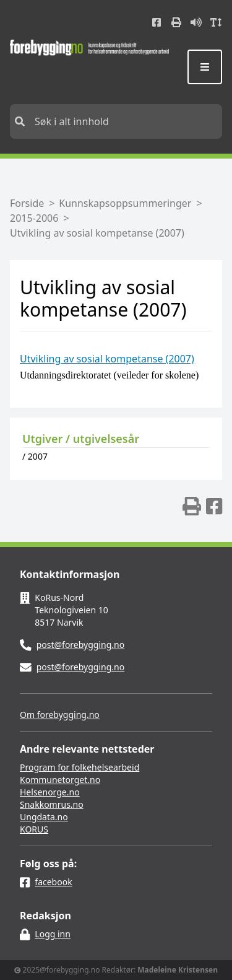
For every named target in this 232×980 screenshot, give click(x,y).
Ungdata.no (44, 817)
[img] (192, 506)
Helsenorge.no (50, 792)
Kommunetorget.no (60, 780)
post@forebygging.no (81, 645)
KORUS (34, 829)
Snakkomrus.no (52, 804)
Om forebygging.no (60, 715)
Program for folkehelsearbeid (79, 767)
